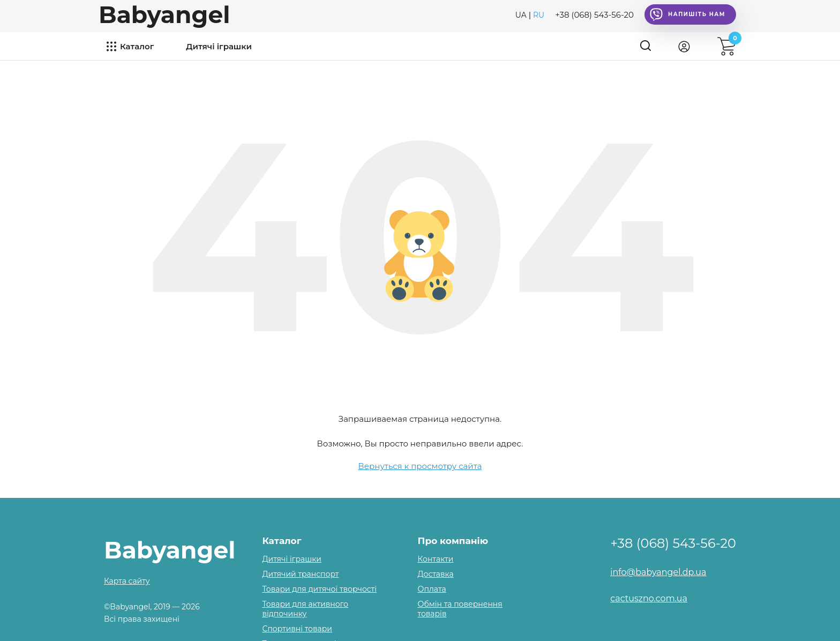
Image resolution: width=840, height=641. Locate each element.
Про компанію (453, 541)
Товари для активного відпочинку (305, 609)
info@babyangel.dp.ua (658, 572)
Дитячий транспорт (300, 574)
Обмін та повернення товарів (460, 609)
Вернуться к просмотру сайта (420, 466)
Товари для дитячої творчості (319, 589)
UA (521, 15)
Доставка (436, 574)
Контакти (436, 559)
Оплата (432, 589)
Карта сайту (127, 581)
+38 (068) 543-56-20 (594, 15)
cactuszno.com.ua (649, 598)
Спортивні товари (297, 629)
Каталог (137, 46)
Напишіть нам (688, 14)
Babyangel (164, 14)
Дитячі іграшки (219, 46)
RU (539, 15)
